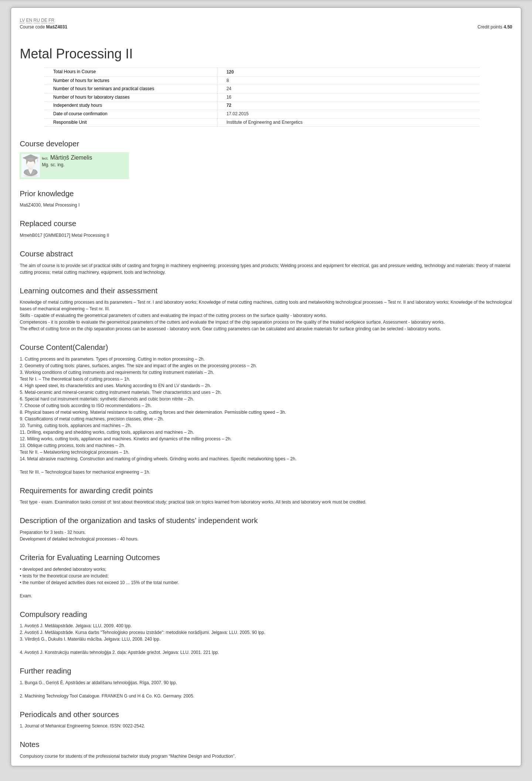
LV (22, 20)
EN (29, 20)
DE (44, 20)
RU (37, 20)
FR (51, 20)
